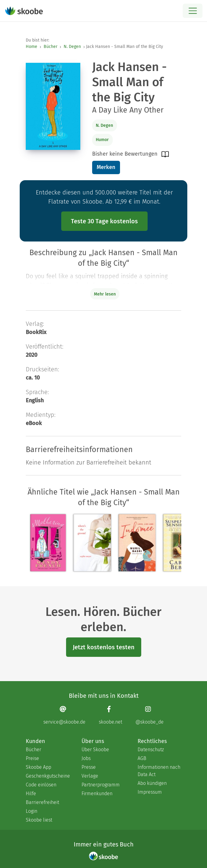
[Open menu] (193, 11)
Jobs (86, 758)
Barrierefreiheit (42, 802)
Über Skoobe (95, 750)
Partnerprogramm (101, 785)
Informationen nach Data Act (159, 771)
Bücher (50, 47)
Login (32, 811)
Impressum (150, 792)
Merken (106, 167)
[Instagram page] (150, 715)
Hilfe (31, 794)
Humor (102, 140)
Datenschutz (151, 750)
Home (32, 47)
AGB (142, 758)
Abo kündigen (152, 783)
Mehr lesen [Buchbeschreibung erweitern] (105, 294)
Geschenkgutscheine (48, 776)
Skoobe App (38, 767)
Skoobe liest (39, 820)
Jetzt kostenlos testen (104, 647)
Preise (32, 758)
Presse (89, 767)
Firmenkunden (97, 794)
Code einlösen (41, 785)
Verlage (90, 776)
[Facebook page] (110, 715)
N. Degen (72, 47)
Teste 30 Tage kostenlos (104, 221)
